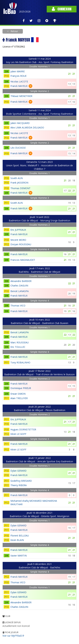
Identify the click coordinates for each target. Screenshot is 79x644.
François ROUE (18, 76)
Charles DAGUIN (19, 286)
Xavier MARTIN (19, 556)
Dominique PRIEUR (21, 388)
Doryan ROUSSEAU (21, 244)
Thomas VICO (18, 306)
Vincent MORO (18, 240)
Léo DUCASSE (18, 148)
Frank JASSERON (19, 183)
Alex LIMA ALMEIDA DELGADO (27, 127)
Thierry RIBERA (19, 485)
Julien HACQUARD (20, 123)
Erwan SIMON (18, 394)
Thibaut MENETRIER (21, 96)
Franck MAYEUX (19, 86)
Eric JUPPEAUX (18, 230)
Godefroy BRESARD (21, 481)
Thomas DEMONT (20, 188)
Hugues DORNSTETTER (23, 429)
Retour (14, 31)
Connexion (62, 9)
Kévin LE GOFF (18, 434)
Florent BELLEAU (20, 536)
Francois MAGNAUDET (23, 260)
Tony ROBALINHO (20, 362)
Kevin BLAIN (17, 540)
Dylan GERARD (18, 471)
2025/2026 (25, 11)
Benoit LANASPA (20, 291)
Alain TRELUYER (19, 398)
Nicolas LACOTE (19, 81)
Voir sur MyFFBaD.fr (13, 636)
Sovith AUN (17, 178)
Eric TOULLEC (18, 347)
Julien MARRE (18, 71)
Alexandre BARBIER (21, 281)
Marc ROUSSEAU (20, 342)
